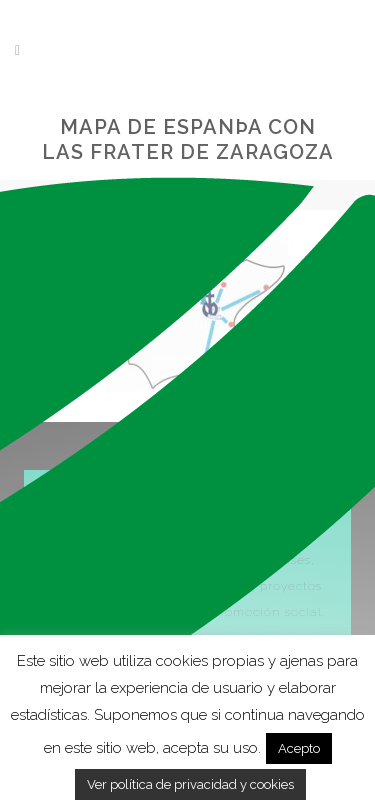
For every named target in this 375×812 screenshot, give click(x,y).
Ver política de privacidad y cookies (190, 784)
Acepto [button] (299, 748)
